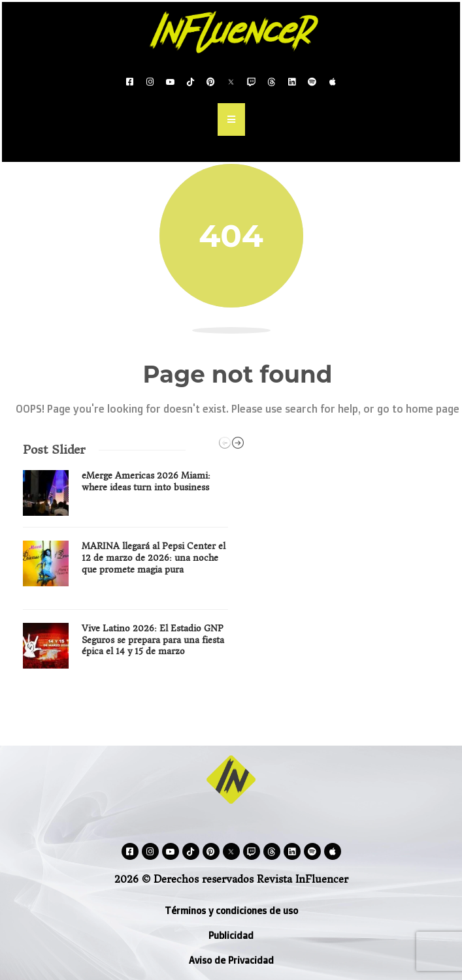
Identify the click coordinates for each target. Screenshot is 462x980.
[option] (125, 574)
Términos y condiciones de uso (231, 910)
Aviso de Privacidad (231, 960)
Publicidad (231, 935)
